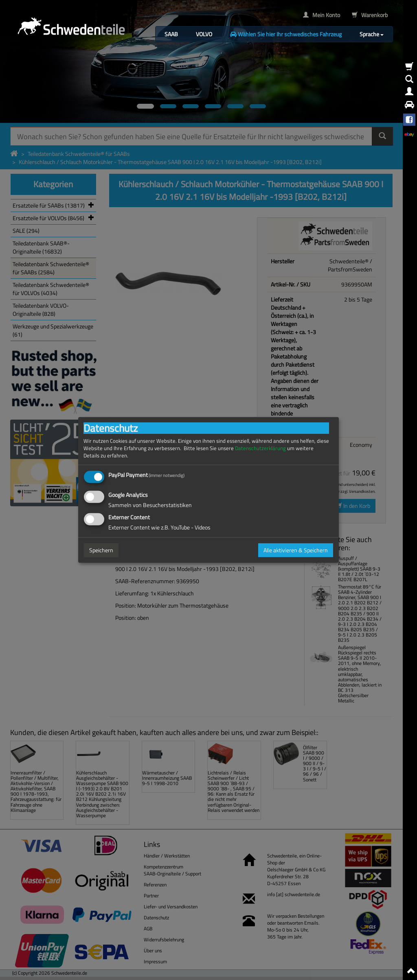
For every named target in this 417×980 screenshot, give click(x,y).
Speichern (101, 550)
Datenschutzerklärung (260, 448)
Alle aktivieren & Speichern (296, 550)
